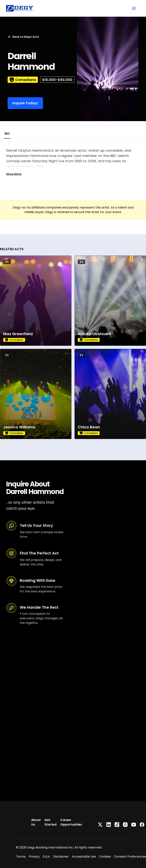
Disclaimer (61, 857)
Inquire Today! (25, 103)
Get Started (50, 822)
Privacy (34, 857)
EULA (46, 857)
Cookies (105, 857)
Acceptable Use (84, 857)
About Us (36, 822)
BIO (7, 134)
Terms (21, 857)
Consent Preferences (130, 857)
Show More (14, 174)
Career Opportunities (71, 822)
